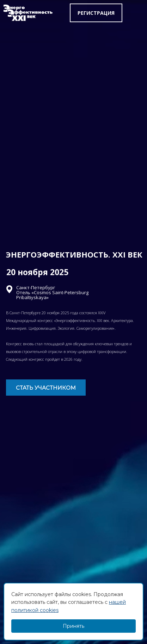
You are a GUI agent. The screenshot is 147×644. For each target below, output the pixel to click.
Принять (73, 626)
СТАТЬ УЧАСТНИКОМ (46, 388)
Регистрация (96, 13)
